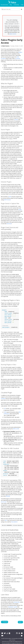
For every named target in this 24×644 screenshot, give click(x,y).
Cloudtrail (18, 59)
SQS (5, 412)
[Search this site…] (10, 9)
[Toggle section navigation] (22, 9)
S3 (5, 409)
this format (4, 502)
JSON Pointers (7, 200)
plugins (20, 52)
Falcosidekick (14, 522)
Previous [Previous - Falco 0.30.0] (5, 622)
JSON (10, 197)
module (16, 120)
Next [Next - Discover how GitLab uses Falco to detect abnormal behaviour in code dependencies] (20, 622)
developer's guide (13, 607)
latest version (13, 34)
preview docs (17, 602)
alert (6, 520)
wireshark (9, 224)
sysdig (20, 210)
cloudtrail (3, 399)
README (8, 496)
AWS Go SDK (16, 429)
